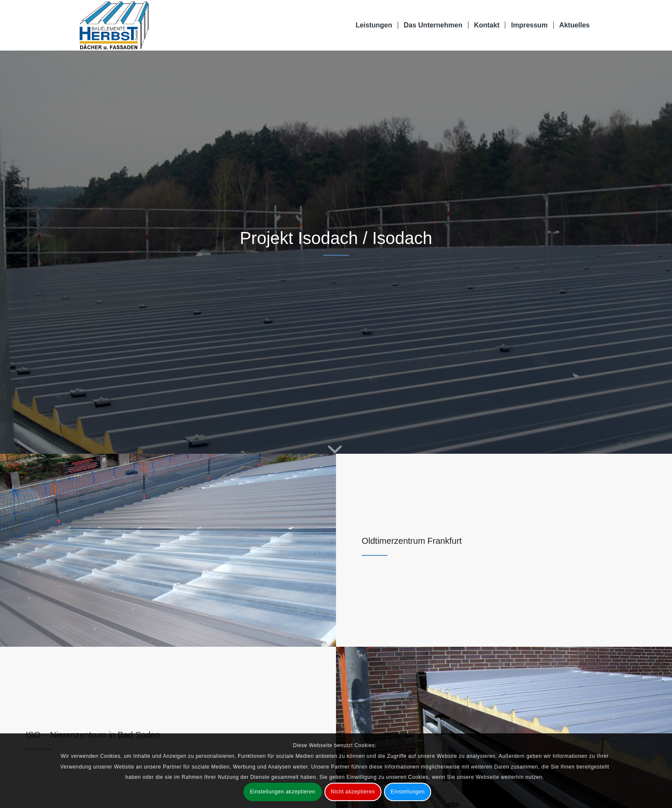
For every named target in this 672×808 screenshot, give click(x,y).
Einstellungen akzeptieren (282, 792)
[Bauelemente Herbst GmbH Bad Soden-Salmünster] (114, 25)
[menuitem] (374, 25)
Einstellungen (408, 792)
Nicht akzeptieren (353, 792)
